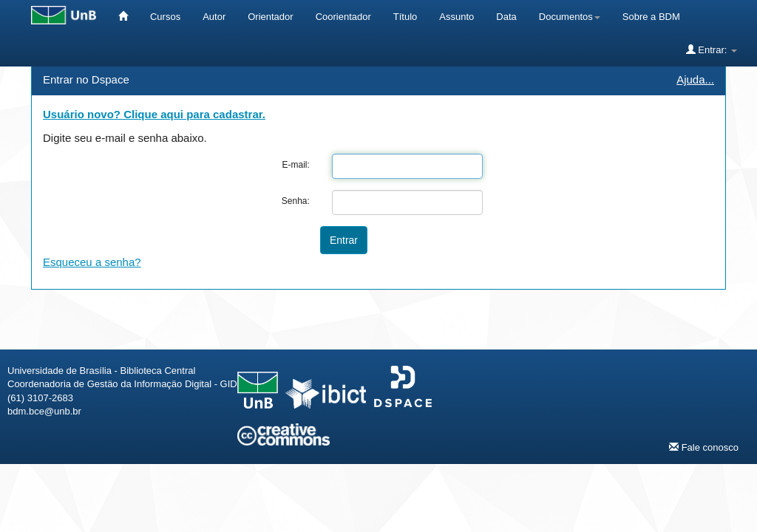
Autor (214, 17)
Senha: (296, 201)
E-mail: (295, 165)
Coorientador (343, 17)
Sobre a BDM (651, 17)
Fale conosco (704, 447)
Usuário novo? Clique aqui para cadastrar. (154, 114)
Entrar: (712, 50)
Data (506, 17)
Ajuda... (695, 79)
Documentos (570, 17)
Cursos (165, 17)
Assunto (456, 17)
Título (405, 17)
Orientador (270, 17)
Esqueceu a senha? (92, 262)
